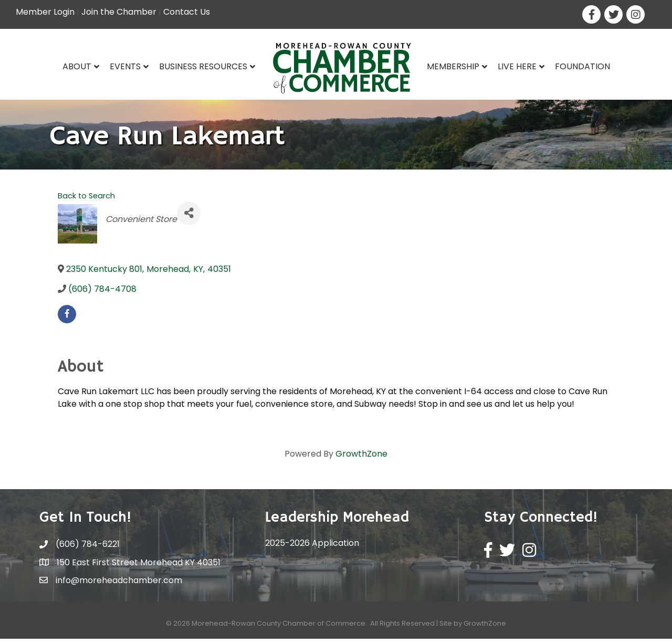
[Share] (189, 218)
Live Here (517, 66)
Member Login (45, 12)
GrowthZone (361, 459)
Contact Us (187, 12)
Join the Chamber (119, 12)
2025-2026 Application (312, 548)
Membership (453, 66)
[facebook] (67, 319)
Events (125, 66)
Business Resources (203, 66)
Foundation (582, 66)
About (77, 66)
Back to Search (86, 200)
